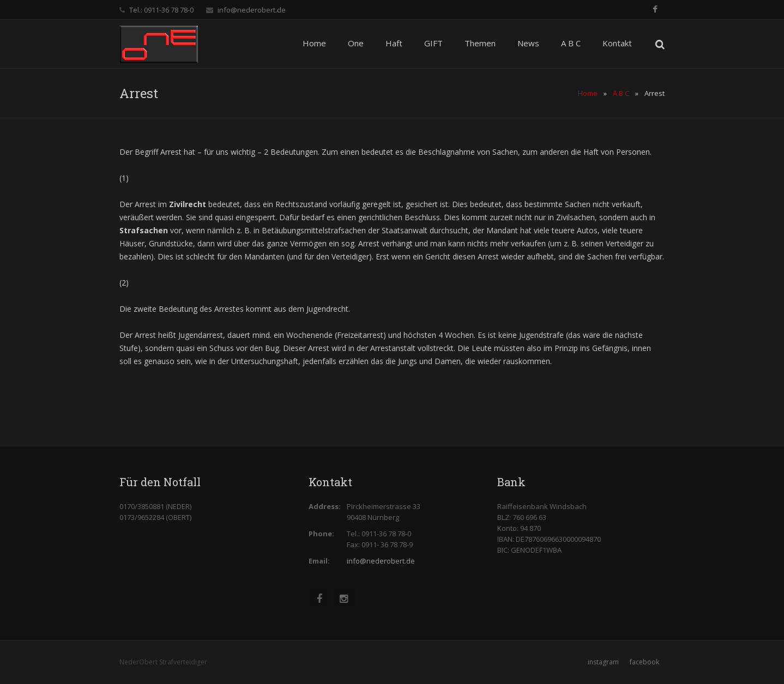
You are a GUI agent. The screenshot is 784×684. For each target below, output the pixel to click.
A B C (621, 93)
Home (588, 93)
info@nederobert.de (252, 10)
